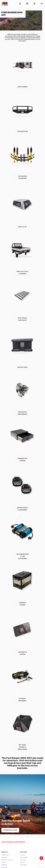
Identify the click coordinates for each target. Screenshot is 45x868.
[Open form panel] (41, 858)
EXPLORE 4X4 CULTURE (10, 830)
